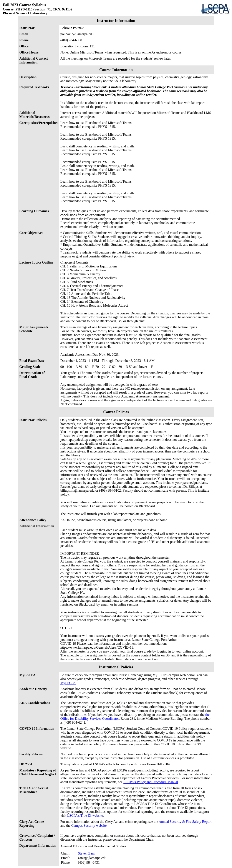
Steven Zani (86, 853)
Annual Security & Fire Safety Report (185, 822)
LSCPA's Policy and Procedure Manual (151, 782)
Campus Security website (89, 825)
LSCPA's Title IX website (85, 815)
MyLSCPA (68, 683)
